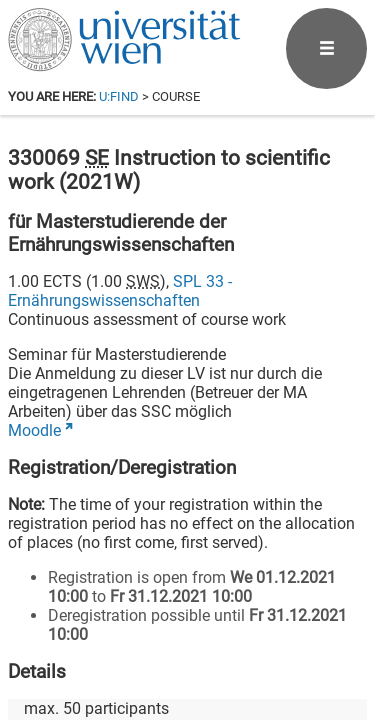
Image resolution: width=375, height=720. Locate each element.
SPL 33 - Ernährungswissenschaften (120, 291)
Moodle (34, 430)
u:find (119, 96)
